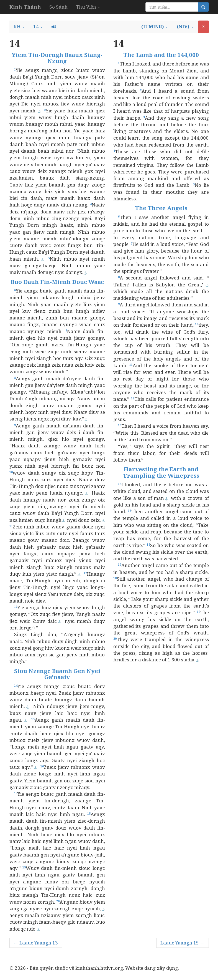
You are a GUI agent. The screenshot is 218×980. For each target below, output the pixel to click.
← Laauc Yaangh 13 (36, 943)
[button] (19, 27)
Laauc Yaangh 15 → (183, 943)
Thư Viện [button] (88, 7)
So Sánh (58, 7)
